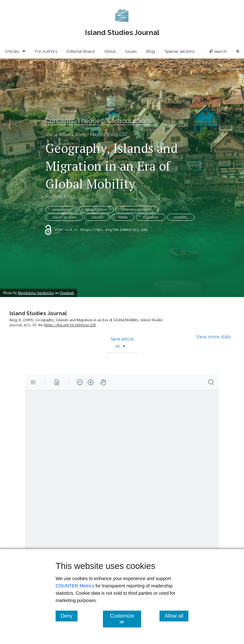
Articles (12, 51)
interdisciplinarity (137, 210)
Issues (131, 51)
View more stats (213, 337)
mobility (181, 217)
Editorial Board (81, 51)
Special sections (180, 51)
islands (97, 217)
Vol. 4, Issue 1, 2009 (66, 135)
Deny (69, 616)
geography (61, 210)
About (110, 51)
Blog (151, 51)
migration (151, 217)
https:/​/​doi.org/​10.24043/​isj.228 (70, 325)
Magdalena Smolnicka (36, 293)
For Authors (46, 51)
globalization (96, 210)
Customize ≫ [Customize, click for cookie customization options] (125, 619)
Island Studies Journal (38, 313)
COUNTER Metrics (75, 586)
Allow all (176, 616)
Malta (123, 217)
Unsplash (67, 293)
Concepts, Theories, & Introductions (99, 121)
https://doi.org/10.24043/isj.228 (114, 230)
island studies (64, 217)
